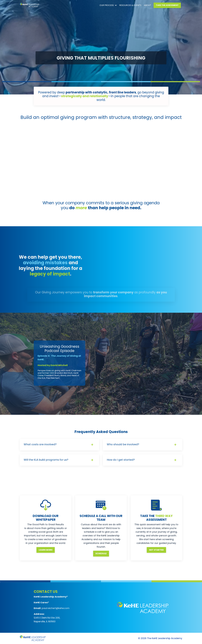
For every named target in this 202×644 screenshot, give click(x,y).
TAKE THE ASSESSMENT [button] (167, 5)
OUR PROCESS (108, 5)
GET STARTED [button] (156, 550)
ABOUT (147, 5)
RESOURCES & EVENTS (130, 5)
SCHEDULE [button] (101, 553)
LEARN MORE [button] (46, 550)
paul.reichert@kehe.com (56, 608)
